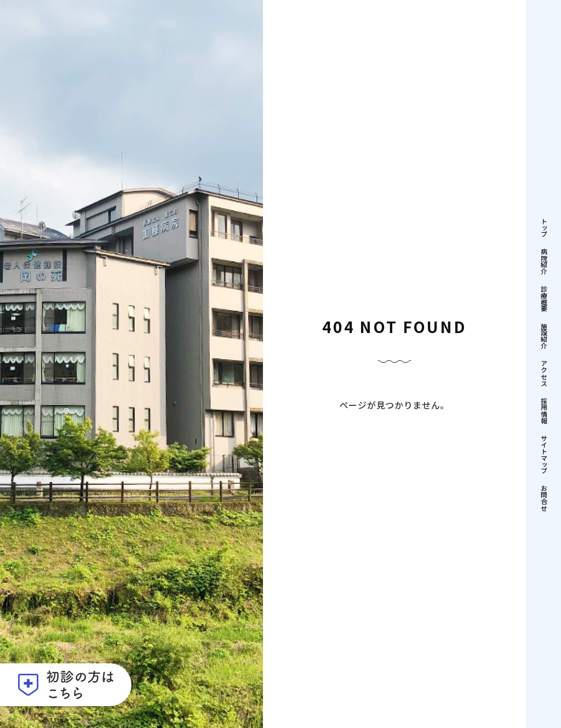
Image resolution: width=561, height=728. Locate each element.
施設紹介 (544, 336)
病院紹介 (544, 261)
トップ (544, 227)
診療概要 (544, 299)
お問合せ (544, 498)
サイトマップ (544, 454)
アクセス (544, 373)
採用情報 (544, 410)
